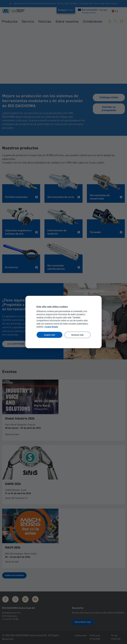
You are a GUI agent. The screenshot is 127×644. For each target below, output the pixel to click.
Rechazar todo (78, 335)
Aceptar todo (50, 335)
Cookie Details (51, 327)
